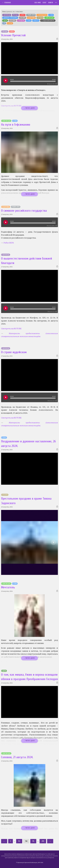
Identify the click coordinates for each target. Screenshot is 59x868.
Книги (51, 3)
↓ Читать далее (29, 108)
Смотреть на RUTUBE (11, 329)
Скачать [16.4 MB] (52, 84)
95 (33, 841)
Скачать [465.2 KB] (52, 226)
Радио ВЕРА (9, 243)
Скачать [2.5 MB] (52, 312)
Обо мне (38, 3)
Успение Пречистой (13, 35)
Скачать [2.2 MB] (52, 401)
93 (19, 841)
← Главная (6, 3)
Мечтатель (8, 587)
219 (43, 841)
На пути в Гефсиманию (16, 125)
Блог (45, 3)
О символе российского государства (24, 211)
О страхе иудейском (14, 352)
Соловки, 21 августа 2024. (17, 757)
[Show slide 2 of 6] (53, 542)
